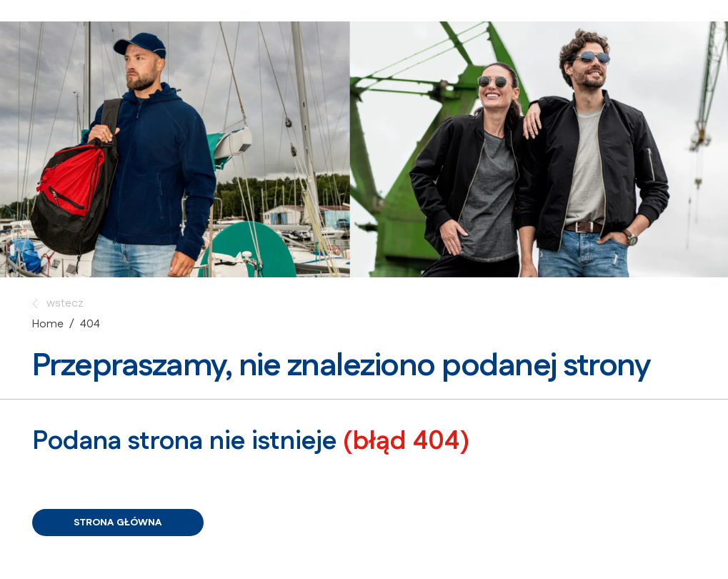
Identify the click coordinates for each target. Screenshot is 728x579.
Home (48, 324)
